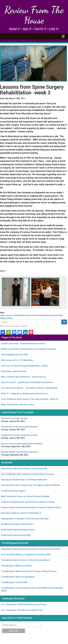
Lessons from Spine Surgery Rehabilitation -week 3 (24, 366)
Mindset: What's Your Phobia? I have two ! (20, 452)
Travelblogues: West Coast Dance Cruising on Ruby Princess (29, 571)
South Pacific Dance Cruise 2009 (16, 535)
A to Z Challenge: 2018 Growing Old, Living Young (24, 604)
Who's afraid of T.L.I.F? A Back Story (17, 360)
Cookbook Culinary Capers (13, 491)
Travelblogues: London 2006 (14, 582)
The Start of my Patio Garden (14, 418)
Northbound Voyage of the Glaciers (17, 524)
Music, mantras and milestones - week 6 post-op (23, 377)
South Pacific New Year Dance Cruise (18, 530)
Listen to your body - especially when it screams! (23, 343)
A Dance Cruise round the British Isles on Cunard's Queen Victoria (31, 507)
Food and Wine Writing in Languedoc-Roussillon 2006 (26, 555)
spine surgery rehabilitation (13, 315)
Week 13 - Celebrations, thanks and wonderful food (24, 394)
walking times (6, 318)
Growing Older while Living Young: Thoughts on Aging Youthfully (30, 485)
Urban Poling (32, 315)
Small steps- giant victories (14, 371)
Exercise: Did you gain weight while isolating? (22, 444)
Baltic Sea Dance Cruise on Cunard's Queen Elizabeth (25, 496)
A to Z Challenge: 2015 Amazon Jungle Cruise (22, 610)
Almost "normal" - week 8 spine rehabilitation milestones (27, 382)
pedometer (58, 315)
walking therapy (45, 315)
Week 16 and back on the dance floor (18, 405)
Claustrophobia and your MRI (14, 355)
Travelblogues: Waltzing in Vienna (17, 566)
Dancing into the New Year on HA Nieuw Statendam (24, 480)
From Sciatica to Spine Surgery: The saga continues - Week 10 (29, 399)
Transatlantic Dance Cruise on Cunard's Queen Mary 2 (26, 560)
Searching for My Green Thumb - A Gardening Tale (24, 469)
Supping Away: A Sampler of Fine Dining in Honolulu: (25, 519)
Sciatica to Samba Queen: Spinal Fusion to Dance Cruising (28, 502)
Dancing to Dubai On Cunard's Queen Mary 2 (21, 513)
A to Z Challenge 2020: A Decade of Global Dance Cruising (27, 474)
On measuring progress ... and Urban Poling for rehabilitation (29, 388)
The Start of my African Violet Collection (19, 427)
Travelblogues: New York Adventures (18, 577)
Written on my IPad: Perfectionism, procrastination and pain (28, 349)
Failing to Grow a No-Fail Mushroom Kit (19, 435)
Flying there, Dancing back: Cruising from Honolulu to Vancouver (31, 549)
